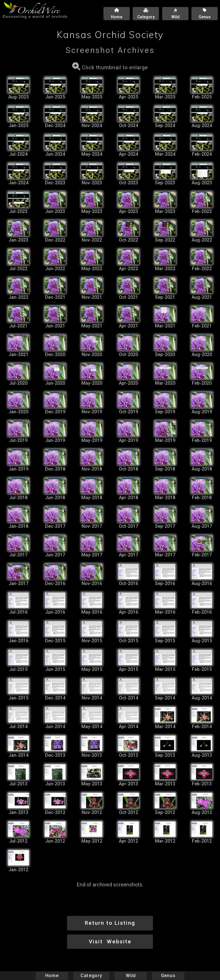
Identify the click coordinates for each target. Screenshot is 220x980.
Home (52, 976)
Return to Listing (110, 923)
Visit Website (110, 942)
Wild (131, 976)
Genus (168, 976)
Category (91, 976)
